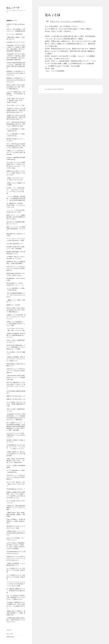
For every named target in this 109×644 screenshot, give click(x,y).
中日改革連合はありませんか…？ (16, 489)
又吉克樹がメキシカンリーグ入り (16, 42)
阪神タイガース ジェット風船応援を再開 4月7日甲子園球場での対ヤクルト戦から (16, 217)
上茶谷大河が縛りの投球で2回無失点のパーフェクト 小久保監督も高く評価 (16, 377)
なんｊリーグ (13, 8)
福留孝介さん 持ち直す (13, 305)
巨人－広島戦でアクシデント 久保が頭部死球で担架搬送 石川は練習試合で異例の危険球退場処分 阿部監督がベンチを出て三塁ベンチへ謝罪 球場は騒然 (16, 426)
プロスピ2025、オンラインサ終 (15, 105)
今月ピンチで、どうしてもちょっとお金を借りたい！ (68, 21)
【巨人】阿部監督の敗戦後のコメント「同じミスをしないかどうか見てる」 (16, 295)
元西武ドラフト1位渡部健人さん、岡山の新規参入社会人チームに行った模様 (16, 324)
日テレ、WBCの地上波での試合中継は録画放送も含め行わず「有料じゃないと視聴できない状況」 (16, 124)
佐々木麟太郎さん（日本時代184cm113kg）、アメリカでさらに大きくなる (16, 205)
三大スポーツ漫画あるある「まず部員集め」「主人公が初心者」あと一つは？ (16, 94)
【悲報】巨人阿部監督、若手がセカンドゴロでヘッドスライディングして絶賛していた (16, 359)
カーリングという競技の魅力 (15, 34)
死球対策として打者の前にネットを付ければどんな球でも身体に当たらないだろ (16, 73)
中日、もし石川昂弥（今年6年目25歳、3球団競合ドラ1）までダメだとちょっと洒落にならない (16, 597)
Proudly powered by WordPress (54, 89)
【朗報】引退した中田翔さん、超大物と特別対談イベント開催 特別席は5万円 (16, 613)
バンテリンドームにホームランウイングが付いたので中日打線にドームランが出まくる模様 (16, 584)
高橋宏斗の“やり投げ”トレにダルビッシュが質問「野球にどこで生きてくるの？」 (16, 173)
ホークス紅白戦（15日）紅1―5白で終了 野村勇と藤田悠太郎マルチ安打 (16, 404)
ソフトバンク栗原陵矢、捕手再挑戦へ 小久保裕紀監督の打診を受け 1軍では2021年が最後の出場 (16, 198)
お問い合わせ (10, 637)
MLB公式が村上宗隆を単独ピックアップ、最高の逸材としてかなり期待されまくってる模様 (16, 347)
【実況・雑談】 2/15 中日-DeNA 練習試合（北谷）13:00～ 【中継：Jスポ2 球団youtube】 (16, 460)
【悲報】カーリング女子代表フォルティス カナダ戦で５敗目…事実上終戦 (16, 153)
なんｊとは (10, 634)
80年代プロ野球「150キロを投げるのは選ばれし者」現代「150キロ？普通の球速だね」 (16, 87)
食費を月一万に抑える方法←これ (16, 396)
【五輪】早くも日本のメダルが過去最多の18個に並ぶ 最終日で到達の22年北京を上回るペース (16, 110)
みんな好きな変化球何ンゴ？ (15, 244)
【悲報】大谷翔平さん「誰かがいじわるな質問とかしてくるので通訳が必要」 (16, 454)
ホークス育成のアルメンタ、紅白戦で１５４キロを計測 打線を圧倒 (16, 570)
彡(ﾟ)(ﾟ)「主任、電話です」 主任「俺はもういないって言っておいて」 (16, 484)
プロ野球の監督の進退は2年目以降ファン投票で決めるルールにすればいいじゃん (16, 620)
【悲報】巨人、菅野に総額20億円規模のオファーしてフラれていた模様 (16, 508)
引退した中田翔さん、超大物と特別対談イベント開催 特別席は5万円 (16, 521)
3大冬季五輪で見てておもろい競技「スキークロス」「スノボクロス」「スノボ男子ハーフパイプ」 (16, 447)
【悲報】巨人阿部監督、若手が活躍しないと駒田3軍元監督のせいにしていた (16, 335)
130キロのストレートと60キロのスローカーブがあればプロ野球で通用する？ (16, 268)
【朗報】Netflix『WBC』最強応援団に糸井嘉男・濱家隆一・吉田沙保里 (16, 514)
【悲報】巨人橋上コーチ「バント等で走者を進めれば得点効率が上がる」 (16, 533)
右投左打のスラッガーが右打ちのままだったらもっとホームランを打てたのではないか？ (16, 558)
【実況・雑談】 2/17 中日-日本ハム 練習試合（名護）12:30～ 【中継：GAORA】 (16, 100)
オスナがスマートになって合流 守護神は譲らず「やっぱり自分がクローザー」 (16, 435)
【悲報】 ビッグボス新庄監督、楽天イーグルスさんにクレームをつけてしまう (16, 317)
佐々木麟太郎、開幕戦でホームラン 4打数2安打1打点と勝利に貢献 (16, 591)
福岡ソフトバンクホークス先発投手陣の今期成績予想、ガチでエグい (16, 229)
